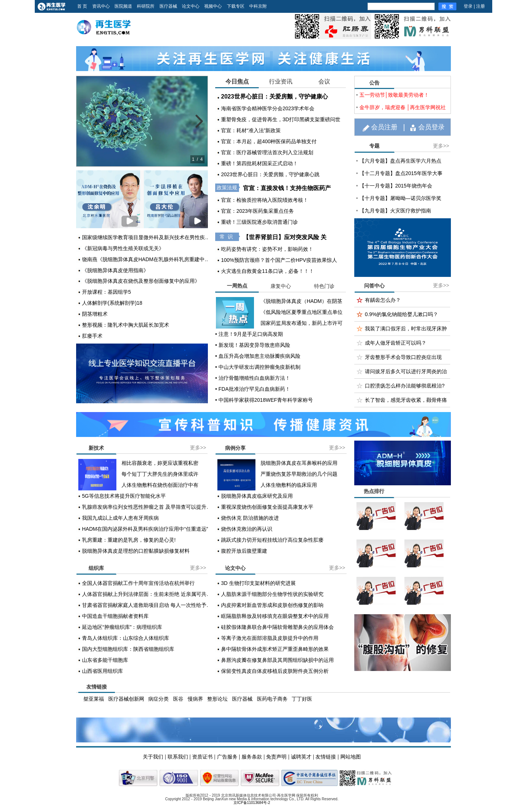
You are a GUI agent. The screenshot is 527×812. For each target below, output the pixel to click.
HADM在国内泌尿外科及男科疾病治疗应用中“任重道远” (145, 529)
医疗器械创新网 (126, 699)
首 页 (82, 6)
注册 (481, 6)
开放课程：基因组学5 (106, 292)
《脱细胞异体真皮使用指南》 (115, 270)
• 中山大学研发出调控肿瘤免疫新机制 (258, 367)
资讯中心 (101, 6)
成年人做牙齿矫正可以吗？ (396, 343)
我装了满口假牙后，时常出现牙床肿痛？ (406, 331)
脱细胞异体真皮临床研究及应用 (257, 496)
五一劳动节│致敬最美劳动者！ (394, 95)
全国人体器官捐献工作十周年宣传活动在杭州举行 (138, 583)
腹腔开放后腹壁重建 (244, 551)
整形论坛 (217, 699)
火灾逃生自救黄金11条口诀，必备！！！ (268, 271)
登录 (468, 6)
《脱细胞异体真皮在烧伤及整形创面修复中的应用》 (141, 281)
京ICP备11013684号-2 (252, 803)
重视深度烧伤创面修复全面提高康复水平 (267, 507)
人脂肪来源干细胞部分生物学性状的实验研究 (272, 594)
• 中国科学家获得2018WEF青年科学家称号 (264, 400)
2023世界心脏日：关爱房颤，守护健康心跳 (270, 174)
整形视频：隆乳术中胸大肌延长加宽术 (126, 325)
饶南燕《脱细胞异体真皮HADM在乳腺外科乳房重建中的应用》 (148, 259)
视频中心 (213, 6)
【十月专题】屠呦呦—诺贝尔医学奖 (400, 198)
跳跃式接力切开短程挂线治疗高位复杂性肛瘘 (272, 540)
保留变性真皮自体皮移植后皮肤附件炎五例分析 (275, 671)
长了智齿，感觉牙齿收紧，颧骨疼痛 (406, 400)
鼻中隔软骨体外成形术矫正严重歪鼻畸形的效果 (275, 649)
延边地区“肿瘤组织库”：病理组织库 (122, 627)
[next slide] (198, 121)
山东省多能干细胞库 (105, 660)
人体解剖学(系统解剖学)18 (112, 303)
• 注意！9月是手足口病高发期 (249, 334)
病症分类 (158, 699)
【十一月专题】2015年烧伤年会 (396, 186)
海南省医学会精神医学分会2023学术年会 (268, 108)
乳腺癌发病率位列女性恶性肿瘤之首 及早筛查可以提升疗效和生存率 (148, 507)
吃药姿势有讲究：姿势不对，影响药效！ (267, 249)
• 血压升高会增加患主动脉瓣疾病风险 (258, 356)
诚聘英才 (301, 757)
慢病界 (195, 699)
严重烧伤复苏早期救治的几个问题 (299, 474)
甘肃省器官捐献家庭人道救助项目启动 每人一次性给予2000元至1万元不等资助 (148, 605)
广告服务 (227, 757)
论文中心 (191, 6)
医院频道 (123, 6)
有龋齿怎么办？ (383, 300)
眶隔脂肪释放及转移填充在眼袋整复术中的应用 (275, 616)
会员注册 (384, 127)
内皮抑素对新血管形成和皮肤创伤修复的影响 (272, 605)
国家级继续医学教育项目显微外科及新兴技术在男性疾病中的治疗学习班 (148, 237)
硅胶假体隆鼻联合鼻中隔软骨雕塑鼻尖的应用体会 (277, 627)
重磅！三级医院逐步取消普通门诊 (259, 222)
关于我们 (153, 757)
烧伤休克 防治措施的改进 (250, 518)
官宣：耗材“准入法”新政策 (251, 130)
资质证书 (202, 757)
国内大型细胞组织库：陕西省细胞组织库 (128, 649)
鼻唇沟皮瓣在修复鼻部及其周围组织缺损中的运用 (277, 660)
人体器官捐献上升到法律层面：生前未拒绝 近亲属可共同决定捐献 (148, 594)
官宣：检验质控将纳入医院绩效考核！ (265, 200)
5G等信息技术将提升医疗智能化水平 (124, 496)
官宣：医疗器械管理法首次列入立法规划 (267, 152)
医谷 (178, 699)
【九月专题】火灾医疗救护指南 (395, 211)
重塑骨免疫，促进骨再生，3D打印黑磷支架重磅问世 (281, 119)
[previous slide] (86, 121)
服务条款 (252, 757)
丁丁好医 (302, 699)
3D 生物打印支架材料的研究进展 (258, 583)
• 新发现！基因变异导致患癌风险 (253, 345)
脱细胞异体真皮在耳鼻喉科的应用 (299, 463)
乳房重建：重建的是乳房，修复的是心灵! (129, 540)
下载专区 (236, 6)
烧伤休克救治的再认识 (247, 529)
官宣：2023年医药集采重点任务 (257, 211)
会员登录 (431, 127)
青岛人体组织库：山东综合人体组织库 (126, 638)
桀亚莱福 (94, 699)
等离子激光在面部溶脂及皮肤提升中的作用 (270, 638)
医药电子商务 (272, 699)
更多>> (441, 146)
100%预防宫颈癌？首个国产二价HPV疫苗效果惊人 (279, 260)
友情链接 (326, 757)
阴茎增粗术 (95, 314)
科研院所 (146, 6)
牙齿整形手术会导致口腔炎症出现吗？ (403, 359)
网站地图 (351, 757)
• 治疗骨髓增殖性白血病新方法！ (253, 378)
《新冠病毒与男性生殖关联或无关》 (123, 248)
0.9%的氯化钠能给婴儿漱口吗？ (401, 314)
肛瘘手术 (92, 336)
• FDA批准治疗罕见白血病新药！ (253, 389)
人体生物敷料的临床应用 (289, 485)
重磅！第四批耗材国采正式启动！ (259, 163)
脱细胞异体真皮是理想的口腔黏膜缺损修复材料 (136, 551)
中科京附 (258, 6)
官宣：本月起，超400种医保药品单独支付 (269, 141)
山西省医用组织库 (102, 671)
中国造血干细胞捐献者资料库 (115, 616)
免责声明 (276, 757)
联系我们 (178, 757)
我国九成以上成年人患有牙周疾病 (120, 518)
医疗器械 (168, 6)
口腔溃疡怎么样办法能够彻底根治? (405, 386)
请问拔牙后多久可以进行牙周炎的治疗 (406, 373)
